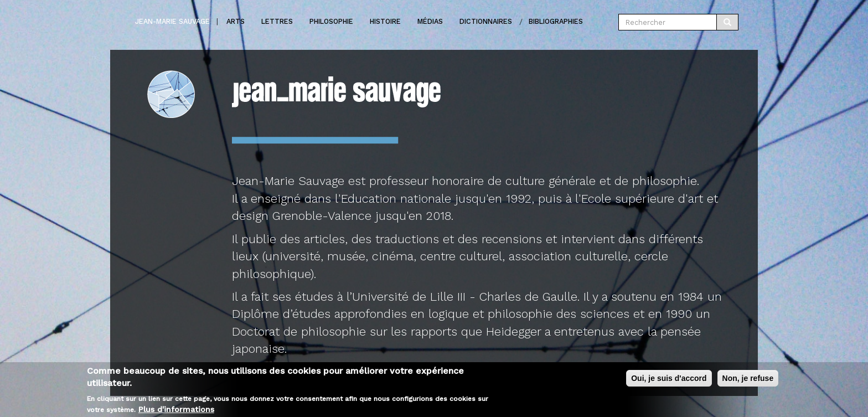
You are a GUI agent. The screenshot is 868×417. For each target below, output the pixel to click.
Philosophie (331, 21)
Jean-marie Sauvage (172, 21)
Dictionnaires (486, 21)
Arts (236, 21)
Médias (430, 21)
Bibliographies (556, 21)
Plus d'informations (176, 411)
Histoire (385, 21)
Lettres (277, 21)
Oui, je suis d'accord (669, 380)
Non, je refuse (748, 380)
